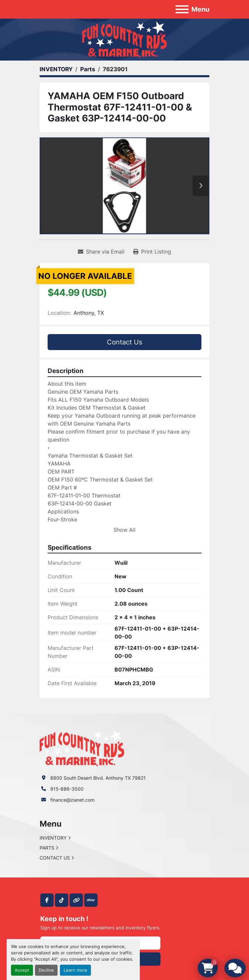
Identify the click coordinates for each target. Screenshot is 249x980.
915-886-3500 (67, 789)
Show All (124, 530)
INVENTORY (53, 838)
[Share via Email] (101, 252)
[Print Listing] (152, 252)
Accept (22, 970)
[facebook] (47, 900)
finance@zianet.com (72, 800)
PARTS (47, 848)
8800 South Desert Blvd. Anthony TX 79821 (98, 778)
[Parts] (88, 69)
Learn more (75, 970)
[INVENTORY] (56, 69)
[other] (76, 900)
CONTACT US (55, 858)
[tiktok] (62, 900)
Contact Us (124, 342)
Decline (46, 970)
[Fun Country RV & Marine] (82, 748)
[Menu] (182, 9)
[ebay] (91, 900)
